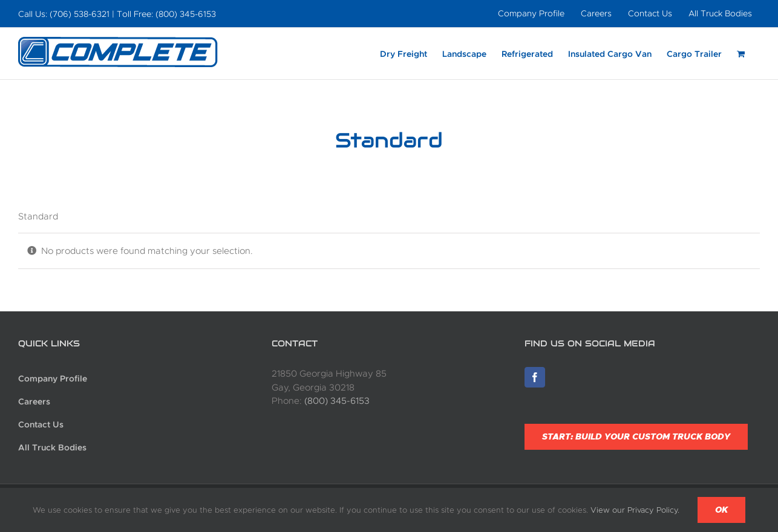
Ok (721, 510)
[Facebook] (535, 377)
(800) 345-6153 (337, 401)
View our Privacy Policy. (635, 510)
